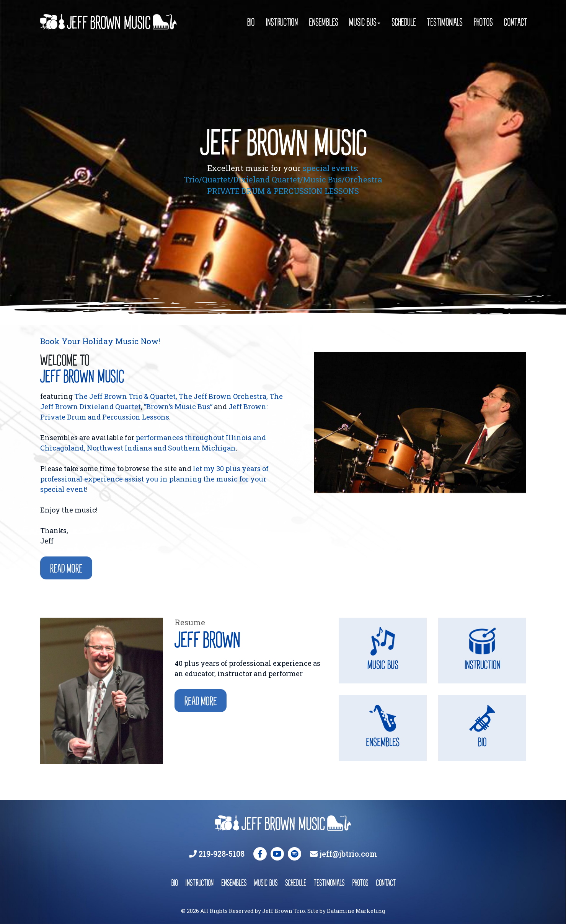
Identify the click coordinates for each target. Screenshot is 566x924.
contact (385, 883)
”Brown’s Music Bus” (178, 407)
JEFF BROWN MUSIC (283, 143)
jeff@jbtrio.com (348, 854)
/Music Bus (321, 179)
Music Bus (363, 22)
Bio (251, 22)
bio (174, 883)
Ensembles (323, 22)
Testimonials (445, 22)
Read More (200, 701)
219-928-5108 (222, 854)
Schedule (404, 22)
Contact (515, 22)
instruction (199, 883)
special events (330, 168)
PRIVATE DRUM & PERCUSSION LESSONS (283, 191)
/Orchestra (362, 179)
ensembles (234, 883)
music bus (266, 883)
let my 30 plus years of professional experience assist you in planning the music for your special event (154, 479)
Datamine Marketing (356, 911)
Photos (483, 22)
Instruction (282, 22)
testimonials (329, 883)
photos (360, 883)
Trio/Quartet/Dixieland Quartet (242, 179)
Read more (66, 569)
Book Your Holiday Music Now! (100, 341)
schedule (296, 883)
